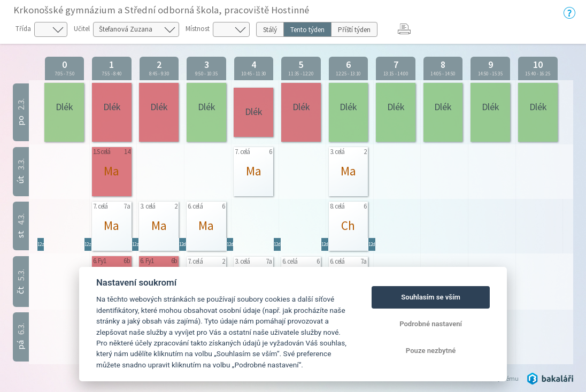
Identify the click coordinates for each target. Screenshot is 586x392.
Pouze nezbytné (431, 351)
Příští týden (354, 30)
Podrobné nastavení (431, 324)
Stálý (270, 30)
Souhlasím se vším (431, 297)
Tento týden (307, 30)
